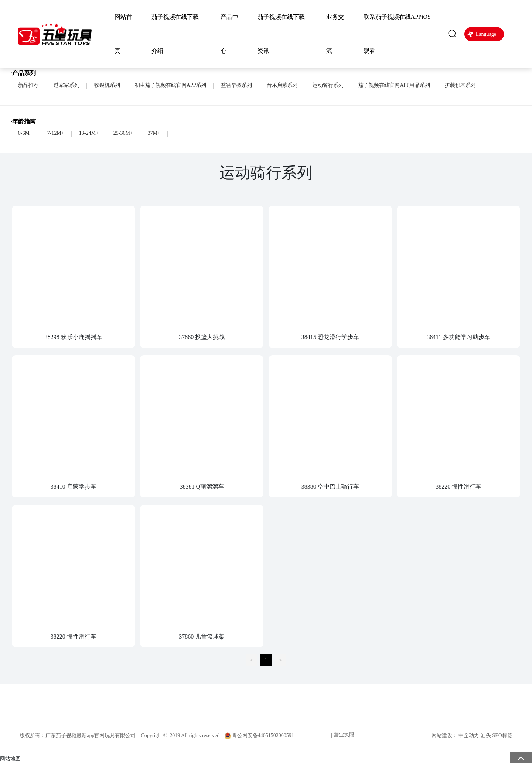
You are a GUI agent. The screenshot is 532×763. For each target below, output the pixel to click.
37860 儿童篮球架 (202, 637)
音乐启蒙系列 (282, 85)
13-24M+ (89, 133)
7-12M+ (56, 133)
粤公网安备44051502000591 (263, 735)
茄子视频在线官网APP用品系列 (394, 85)
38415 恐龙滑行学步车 (330, 337)
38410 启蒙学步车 (74, 487)
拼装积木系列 (460, 85)
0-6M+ (25, 133)
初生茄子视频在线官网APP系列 (171, 85)
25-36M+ (123, 133)
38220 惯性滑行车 (458, 487)
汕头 (486, 735)
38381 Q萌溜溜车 (202, 487)
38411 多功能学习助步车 (459, 337)
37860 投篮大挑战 (202, 337)
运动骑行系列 (328, 85)
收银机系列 (107, 85)
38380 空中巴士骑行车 (330, 487)
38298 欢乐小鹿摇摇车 (74, 337)
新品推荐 (28, 85)
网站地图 (10, 759)
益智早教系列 (236, 85)
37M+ (154, 133)
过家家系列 (66, 85)
